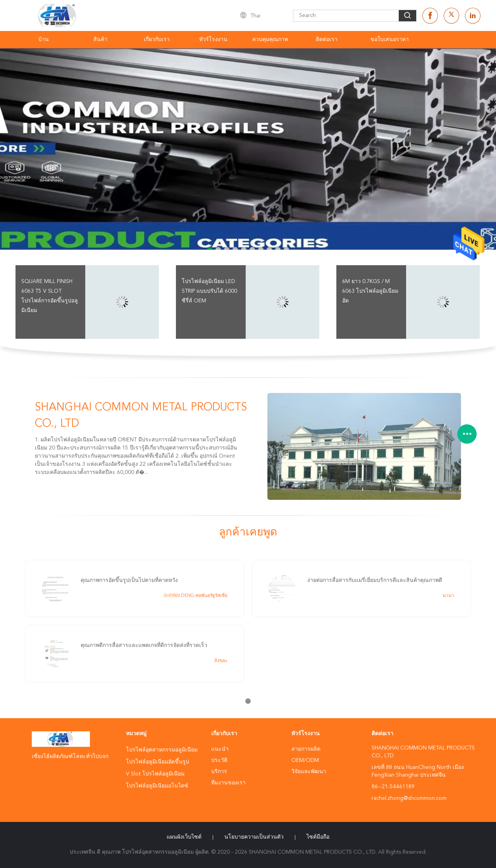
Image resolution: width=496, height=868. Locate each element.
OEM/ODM (305, 760)
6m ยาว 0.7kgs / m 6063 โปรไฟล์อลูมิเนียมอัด (370, 291)
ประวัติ (219, 760)
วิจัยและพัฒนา (309, 772)
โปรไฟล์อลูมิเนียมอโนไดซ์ (157, 786)
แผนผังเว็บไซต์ (184, 837)
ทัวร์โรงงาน (213, 39)
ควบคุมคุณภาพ (270, 39)
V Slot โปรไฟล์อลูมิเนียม (155, 774)
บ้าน (44, 39)
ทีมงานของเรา (228, 783)
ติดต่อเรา (327, 39)
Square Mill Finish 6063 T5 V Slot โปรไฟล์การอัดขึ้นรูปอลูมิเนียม (50, 296)
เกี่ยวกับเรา (157, 39)
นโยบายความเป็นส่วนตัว (254, 837)
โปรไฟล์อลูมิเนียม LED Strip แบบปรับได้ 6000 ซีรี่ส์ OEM (209, 291)
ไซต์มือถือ (318, 837)
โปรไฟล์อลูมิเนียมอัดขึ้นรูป (158, 762)
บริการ (219, 772)
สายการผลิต (306, 749)
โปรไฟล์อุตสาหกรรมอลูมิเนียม (162, 750)
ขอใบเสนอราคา (390, 39)
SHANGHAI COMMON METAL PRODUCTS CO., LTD (141, 416)
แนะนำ (220, 749)
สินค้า (100, 39)
